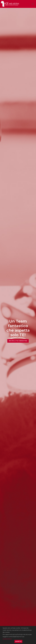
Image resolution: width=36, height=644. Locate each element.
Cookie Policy (7, 639)
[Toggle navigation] (33, 4)
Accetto (19, 641)
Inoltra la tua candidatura (18, 341)
